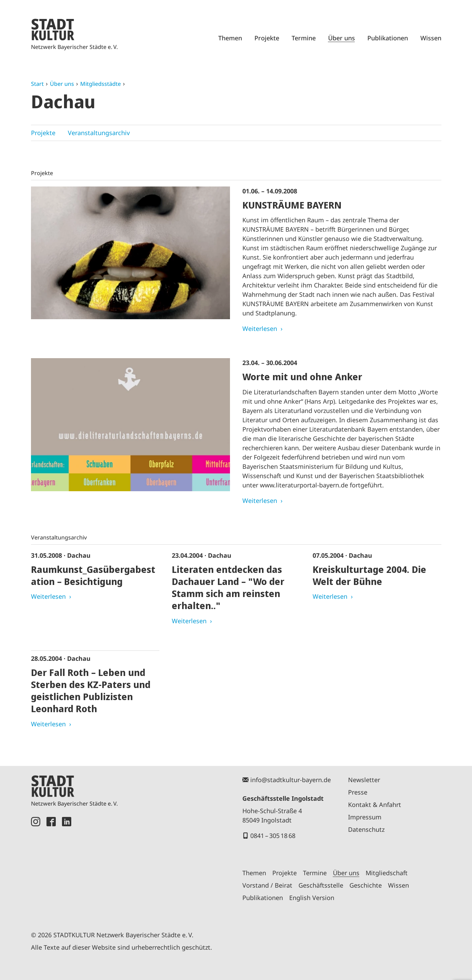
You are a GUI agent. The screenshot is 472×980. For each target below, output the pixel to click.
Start (37, 84)
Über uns (342, 38)
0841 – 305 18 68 (273, 836)
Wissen (431, 38)
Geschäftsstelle (321, 885)
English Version (312, 898)
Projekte (267, 38)
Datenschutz (366, 829)
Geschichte (366, 885)
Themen (230, 38)
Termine (304, 38)
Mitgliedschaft (387, 873)
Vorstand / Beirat (267, 885)
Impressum (365, 817)
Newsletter (364, 780)
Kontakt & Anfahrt (375, 805)
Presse (358, 792)
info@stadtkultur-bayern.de (291, 780)
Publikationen (388, 38)
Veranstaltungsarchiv (99, 133)
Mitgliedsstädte (101, 84)
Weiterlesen (260, 329)
